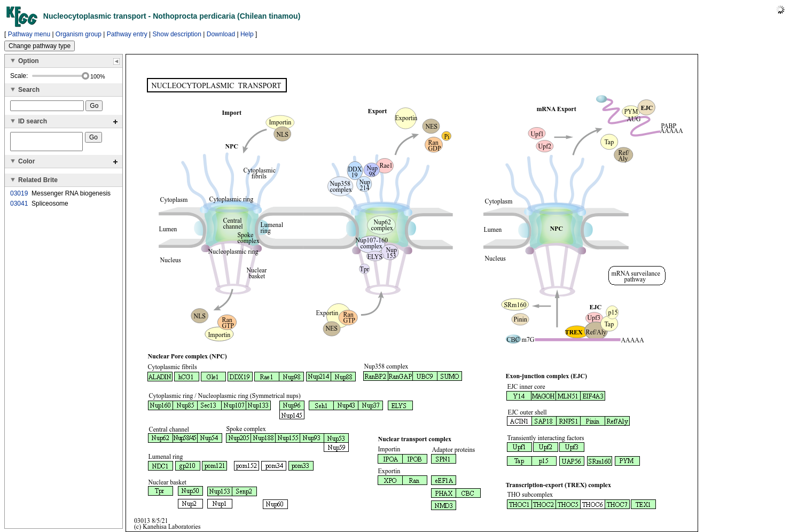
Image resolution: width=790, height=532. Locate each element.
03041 (19, 207)
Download (221, 34)
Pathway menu (29, 34)
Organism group (79, 34)
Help (247, 34)
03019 (19, 197)
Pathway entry (127, 34)
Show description (177, 34)
